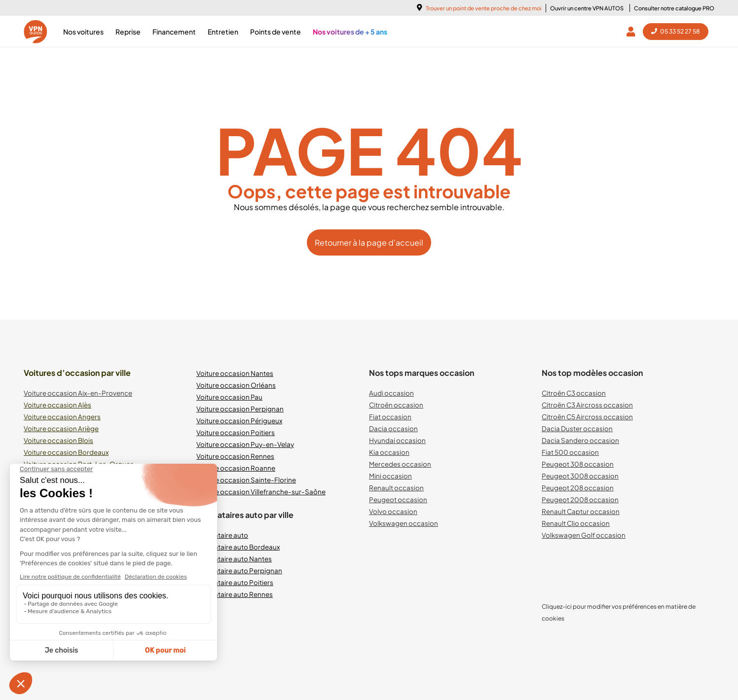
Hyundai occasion (397, 440)
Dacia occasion (393, 428)
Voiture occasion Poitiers (236, 432)
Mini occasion (390, 476)
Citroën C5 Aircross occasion (587, 417)
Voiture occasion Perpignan (240, 409)
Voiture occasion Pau (229, 397)
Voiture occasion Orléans (236, 385)
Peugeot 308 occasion (578, 464)
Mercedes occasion (400, 464)
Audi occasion (391, 393)
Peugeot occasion (398, 499)
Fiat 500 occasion (570, 452)
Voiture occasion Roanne (236, 468)
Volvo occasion (393, 511)
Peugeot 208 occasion (578, 488)
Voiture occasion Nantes (235, 373)
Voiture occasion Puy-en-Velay (245, 444)
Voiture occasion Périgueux (239, 421)
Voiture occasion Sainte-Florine (246, 480)
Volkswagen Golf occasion (584, 535)
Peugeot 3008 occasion (580, 476)
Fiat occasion (390, 417)
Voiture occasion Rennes (235, 456)
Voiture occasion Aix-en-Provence (78, 393)
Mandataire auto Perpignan (239, 571)
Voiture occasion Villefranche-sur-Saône (261, 492)
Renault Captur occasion (581, 511)
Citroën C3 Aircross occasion (587, 405)
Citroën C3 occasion (574, 393)
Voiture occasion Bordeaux (66, 452)
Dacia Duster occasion (577, 428)
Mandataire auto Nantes (234, 559)
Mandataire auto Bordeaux (238, 547)
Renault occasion (396, 488)
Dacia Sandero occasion (580, 440)
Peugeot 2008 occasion (580, 499)
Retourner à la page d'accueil (369, 242)
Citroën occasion (396, 405)
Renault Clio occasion (576, 523)
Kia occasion (389, 452)
